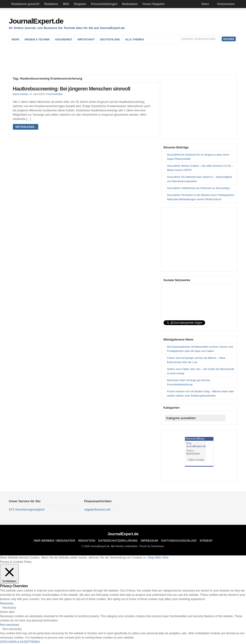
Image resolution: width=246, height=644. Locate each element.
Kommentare (226, 4)
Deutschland (110, 39)
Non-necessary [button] (10, 625)
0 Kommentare (54, 94)
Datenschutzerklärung (118, 541)
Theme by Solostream (151, 546)
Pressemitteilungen (104, 4)
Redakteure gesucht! (26, 4)
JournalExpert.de (36, 21)
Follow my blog (196, 460)
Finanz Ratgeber (154, 4)
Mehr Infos (162, 558)
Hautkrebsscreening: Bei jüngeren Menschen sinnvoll (72, 89)
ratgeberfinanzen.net (97, 510)
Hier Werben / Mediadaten (54, 541)
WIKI (66, 4)
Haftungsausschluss (179, 541)
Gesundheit (64, 39)
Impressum (149, 541)
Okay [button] (151, 558)
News (205, 4)
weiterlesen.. (26, 127)
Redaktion (51, 4)
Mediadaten (130, 4)
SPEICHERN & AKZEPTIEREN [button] (20, 642)
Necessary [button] (7, 603)
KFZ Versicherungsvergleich (27, 510)
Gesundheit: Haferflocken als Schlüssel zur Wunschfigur (199, 188)
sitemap (206, 541)
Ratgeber (80, 4)
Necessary (9, 608)
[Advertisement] (124, 59)
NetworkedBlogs (195, 439)
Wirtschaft (86, 39)
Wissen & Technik (37, 39)
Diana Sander (21, 94)
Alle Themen (134, 39)
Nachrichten (193, 454)
